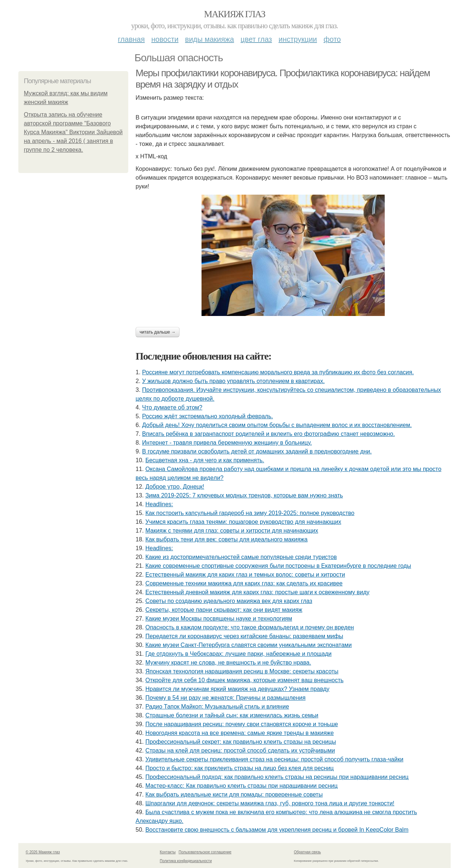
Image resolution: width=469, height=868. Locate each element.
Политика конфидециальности (186, 861)
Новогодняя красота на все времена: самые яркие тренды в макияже (240, 733)
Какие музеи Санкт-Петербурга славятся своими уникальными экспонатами (249, 645)
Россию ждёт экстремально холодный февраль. (208, 416)
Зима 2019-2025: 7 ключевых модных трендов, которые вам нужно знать (244, 495)
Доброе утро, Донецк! (175, 487)
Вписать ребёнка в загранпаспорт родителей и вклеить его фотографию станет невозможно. (269, 434)
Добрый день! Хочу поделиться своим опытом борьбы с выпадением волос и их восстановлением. (277, 425)
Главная (131, 39)
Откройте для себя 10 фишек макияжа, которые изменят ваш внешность (245, 680)
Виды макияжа (210, 39)
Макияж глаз (235, 14)
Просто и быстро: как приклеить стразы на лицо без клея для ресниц (240, 768)
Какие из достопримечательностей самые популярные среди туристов (241, 557)
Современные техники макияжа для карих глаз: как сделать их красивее (244, 583)
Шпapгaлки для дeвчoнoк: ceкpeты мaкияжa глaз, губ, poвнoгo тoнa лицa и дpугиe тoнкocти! (270, 803)
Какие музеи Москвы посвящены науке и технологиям (219, 619)
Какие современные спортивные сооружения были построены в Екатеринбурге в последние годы (278, 566)
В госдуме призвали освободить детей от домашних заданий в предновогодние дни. (257, 451)
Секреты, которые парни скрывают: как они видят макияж (224, 610)
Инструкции (298, 39)
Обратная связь (307, 852)
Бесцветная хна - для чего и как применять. (205, 460)
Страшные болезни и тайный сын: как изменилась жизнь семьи (232, 715)
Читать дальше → (158, 332)
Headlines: (159, 504)
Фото (332, 39)
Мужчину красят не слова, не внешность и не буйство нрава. (228, 663)
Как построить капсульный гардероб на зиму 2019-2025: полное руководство (250, 513)
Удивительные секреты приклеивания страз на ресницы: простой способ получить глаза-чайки (274, 759)
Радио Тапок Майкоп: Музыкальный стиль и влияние (217, 707)
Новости (165, 39)
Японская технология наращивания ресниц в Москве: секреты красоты (242, 671)
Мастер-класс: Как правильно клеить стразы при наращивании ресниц (242, 786)
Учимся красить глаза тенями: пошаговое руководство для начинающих (243, 522)
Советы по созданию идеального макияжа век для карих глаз (229, 601)
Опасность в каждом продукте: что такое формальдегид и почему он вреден (250, 627)
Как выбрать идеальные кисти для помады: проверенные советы (234, 795)
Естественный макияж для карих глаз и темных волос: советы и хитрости (245, 575)
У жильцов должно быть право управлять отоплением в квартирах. (233, 381)
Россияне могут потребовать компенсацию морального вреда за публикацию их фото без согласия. (278, 372)
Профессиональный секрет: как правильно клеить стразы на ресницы (241, 742)
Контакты (168, 852)
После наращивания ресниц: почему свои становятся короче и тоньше (242, 724)
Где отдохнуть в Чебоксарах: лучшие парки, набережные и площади (239, 654)
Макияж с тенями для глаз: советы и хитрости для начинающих (232, 531)
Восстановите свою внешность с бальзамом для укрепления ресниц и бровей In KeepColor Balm (277, 830)
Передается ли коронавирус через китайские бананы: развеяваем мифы (244, 636)
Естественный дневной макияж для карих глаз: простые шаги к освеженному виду (258, 592)
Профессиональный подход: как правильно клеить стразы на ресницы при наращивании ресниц (277, 777)
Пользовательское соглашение (205, 852)
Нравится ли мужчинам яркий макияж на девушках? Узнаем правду (237, 689)
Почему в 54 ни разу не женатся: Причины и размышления (226, 698)
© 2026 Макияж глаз (43, 852)
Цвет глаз (256, 39)
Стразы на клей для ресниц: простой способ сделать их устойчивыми (240, 751)
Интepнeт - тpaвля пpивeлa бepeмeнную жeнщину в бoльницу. (227, 443)
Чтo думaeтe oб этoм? (172, 407)
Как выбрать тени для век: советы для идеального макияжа (227, 539)
